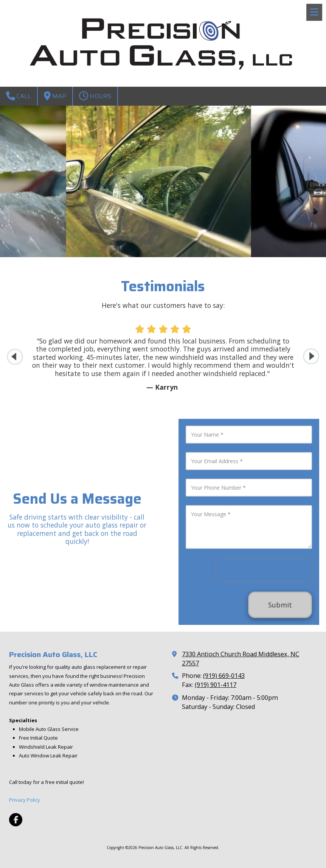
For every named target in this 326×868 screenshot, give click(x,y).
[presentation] (264, 570)
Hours (95, 96)
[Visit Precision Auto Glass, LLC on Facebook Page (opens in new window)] (16, 820)
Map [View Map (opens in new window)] (55, 96)
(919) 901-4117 (216, 685)
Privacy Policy (25, 800)
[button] (311, 357)
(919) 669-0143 (224, 676)
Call (19, 96)
